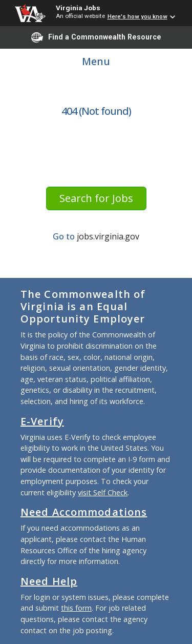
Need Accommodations (84, 512)
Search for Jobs (96, 198)
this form (76, 608)
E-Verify (42, 421)
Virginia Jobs (78, 8)
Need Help (49, 581)
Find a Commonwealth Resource (96, 37)
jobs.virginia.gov (108, 236)
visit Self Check (103, 492)
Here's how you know (137, 16)
